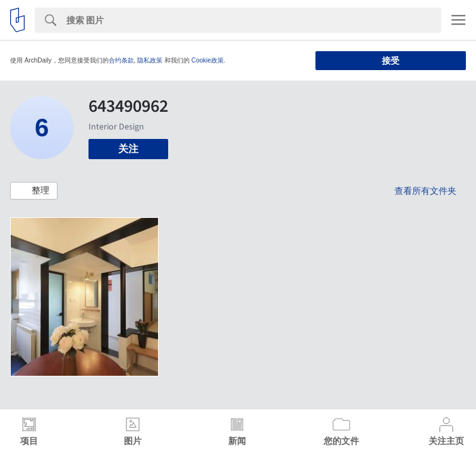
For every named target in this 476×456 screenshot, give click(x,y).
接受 (391, 61)
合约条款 (121, 60)
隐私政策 (150, 60)
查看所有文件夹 (425, 191)
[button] (34, 191)
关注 (128, 149)
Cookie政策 (208, 60)
